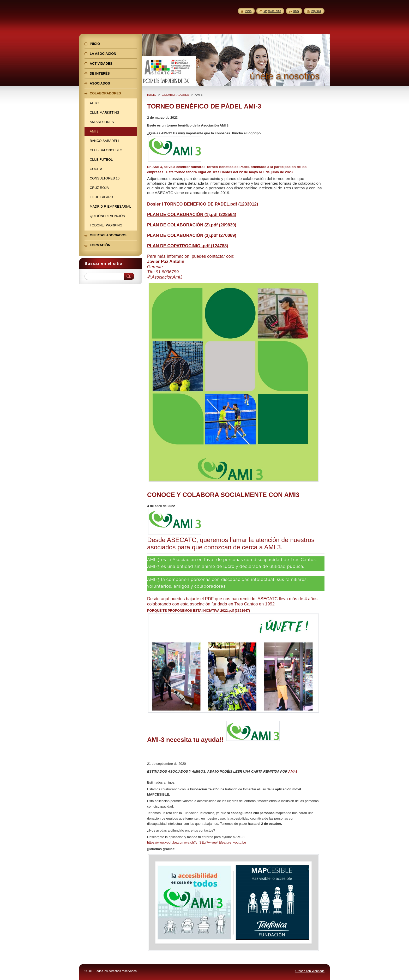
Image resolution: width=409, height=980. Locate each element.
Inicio (248, 11)
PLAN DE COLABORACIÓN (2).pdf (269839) (192, 225)
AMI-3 (293, 771)
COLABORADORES (175, 95)
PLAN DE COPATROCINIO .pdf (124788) (188, 246)
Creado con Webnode (310, 971)
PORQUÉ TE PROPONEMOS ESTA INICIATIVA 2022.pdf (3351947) (199, 611)
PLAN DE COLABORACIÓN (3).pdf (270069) (192, 235)
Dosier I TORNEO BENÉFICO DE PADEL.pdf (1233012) (203, 204)
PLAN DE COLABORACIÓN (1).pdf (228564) (192, 215)
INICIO (152, 95)
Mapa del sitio (272, 11)
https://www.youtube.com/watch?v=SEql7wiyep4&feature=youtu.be (197, 842)
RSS (296, 11)
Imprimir (316, 11)
